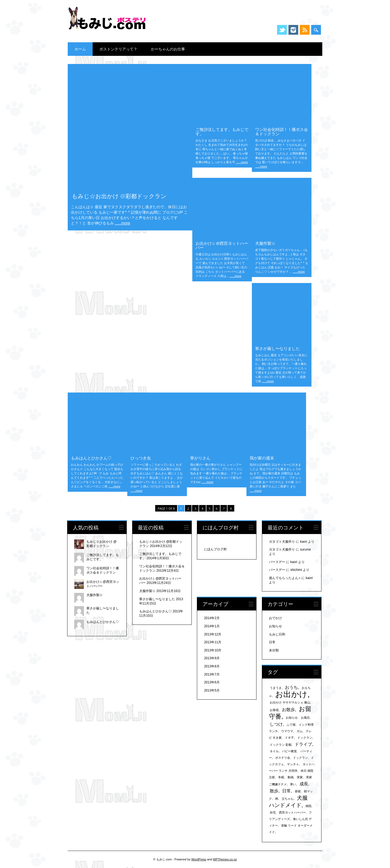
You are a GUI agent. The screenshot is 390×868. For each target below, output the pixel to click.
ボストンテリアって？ (118, 49)
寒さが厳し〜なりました (277, 348)
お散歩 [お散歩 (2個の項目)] (288, 709)
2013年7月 (212, 674)
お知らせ (275, 626)
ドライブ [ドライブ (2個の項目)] (303, 744)
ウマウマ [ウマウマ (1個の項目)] (287, 731)
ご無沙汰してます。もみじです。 (222, 131)
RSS (305, 30)
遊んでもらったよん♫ (285, 578)
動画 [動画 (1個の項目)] (291, 777)
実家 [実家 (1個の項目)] (300, 777)
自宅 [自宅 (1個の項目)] (273, 812)
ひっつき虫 (141, 458)
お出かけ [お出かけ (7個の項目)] (291, 694)
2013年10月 (213, 650)
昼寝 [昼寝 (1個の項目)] (298, 791)
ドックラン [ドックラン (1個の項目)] (305, 738)
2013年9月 (212, 658)
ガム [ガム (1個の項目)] (300, 731)
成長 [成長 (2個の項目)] (304, 784)
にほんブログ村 (215, 549)
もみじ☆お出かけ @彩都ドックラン (119, 196)
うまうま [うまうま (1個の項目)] (276, 688)
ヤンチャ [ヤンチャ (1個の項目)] (293, 764)
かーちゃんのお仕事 (168, 49)
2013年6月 (212, 682)
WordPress (199, 859)
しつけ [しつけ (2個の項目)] (276, 724)
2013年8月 (212, 666)
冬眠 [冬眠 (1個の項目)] (281, 777)
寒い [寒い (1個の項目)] (293, 784)
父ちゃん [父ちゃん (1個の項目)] (288, 799)
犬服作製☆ (265, 243)
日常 (272, 642)
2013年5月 (212, 690)
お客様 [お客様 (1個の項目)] (274, 710)
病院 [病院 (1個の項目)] (308, 806)
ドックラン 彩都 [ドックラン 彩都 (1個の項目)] (281, 745)
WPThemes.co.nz (225, 859)
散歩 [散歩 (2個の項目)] (274, 791)
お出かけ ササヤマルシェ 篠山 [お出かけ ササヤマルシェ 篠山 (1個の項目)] (290, 702)
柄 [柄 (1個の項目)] (277, 799)
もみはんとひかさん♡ (91, 458)
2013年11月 (213, 642)
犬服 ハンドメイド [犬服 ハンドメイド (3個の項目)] (288, 801)
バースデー (277, 562)
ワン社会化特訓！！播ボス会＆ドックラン (282, 131)
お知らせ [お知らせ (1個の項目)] (292, 718)
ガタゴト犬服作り (282, 542)
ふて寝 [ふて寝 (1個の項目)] (291, 725)
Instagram (293, 30)
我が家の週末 (262, 458)
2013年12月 (213, 634)
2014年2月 (212, 618)
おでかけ (275, 618)
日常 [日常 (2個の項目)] (287, 791)
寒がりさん (200, 458)
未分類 (274, 650)
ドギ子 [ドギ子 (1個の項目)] (289, 738)
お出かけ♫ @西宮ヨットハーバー (222, 245)
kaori (304, 542)
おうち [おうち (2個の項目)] (291, 687)
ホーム (80, 49)
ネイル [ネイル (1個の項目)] (274, 751)
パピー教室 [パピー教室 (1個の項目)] (289, 751)
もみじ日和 (277, 634)
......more (123, 223)
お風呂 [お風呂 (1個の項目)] (305, 718)
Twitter (282, 30)
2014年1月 (212, 626)
